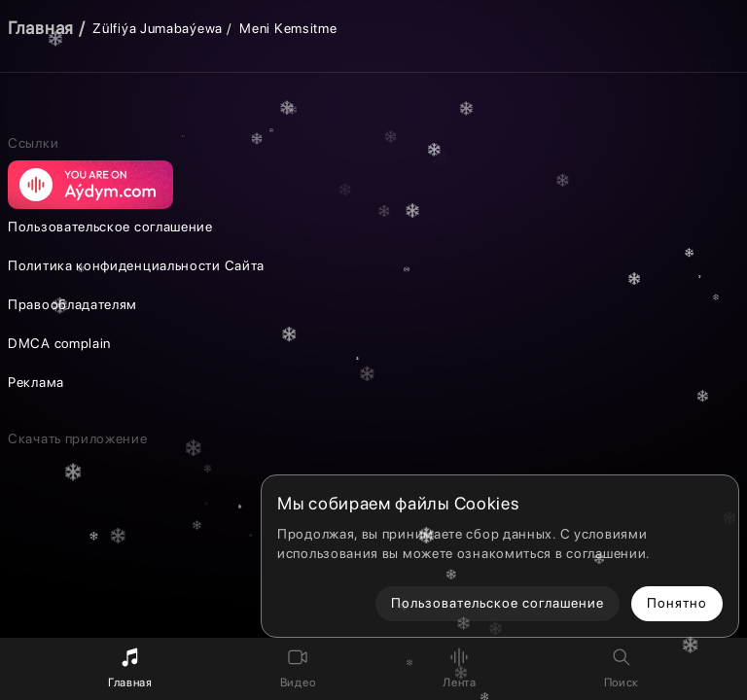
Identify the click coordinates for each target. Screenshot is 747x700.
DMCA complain (59, 343)
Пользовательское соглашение (110, 227)
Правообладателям (72, 304)
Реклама (36, 382)
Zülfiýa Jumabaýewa (158, 28)
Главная (41, 28)
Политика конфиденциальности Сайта (136, 265)
